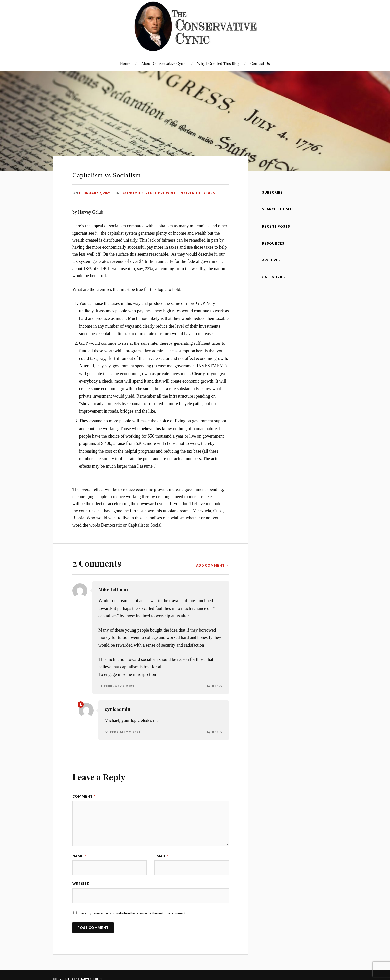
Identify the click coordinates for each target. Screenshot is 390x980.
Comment (84, 796)
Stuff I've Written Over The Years (180, 193)
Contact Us (260, 63)
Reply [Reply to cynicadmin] (217, 732)
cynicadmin (118, 709)
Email (162, 856)
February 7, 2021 (95, 193)
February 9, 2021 (119, 686)
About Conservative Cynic (164, 63)
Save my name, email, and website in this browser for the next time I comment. (133, 913)
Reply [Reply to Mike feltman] (217, 686)
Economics (132, 193)
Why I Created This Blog (218, 63)
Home (125, 63)
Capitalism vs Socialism (106, 175)
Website (81, 884)
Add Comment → (213, 565)
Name (79, 856)
